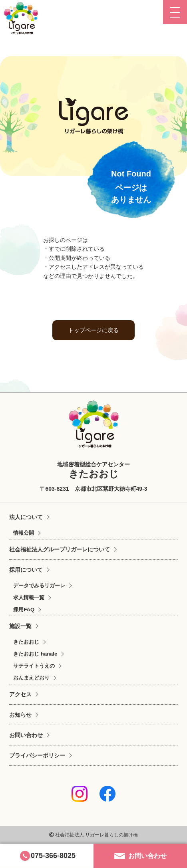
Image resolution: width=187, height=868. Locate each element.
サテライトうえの (34, 666)
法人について (26, 517)
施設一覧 (20, 626)
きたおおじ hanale (35, 654)
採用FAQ (24, 609)
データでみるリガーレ (39, 586)
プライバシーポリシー (37, 755)
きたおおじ (26, 642)
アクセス (20, 694)
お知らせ (20, 715)
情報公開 (24, 533)
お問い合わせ (26, 735)
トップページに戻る (93, 330)
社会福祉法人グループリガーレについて (60, 549)
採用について (26, 570)
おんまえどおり (31, 678)
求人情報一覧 (29, 597)
